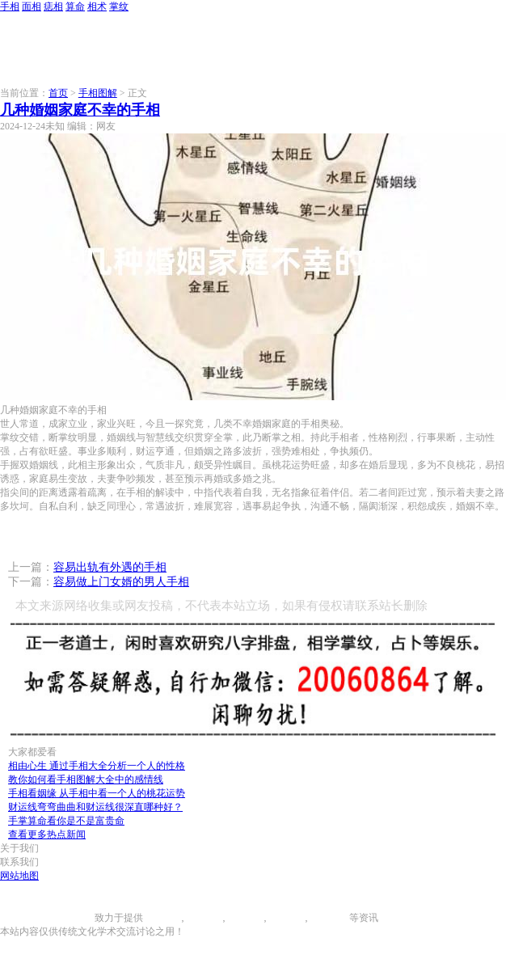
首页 (58, 93)
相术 (97, 6)
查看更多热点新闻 (47, 834)
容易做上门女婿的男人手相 (121, 582)
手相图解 (98, 93)
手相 (10, 6)
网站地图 (19, 876)
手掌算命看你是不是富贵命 (66, 821)
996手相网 (73, 918)
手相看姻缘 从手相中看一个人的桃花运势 (97, 793)
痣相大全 (245, 918)
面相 (32, 6)
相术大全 (330, 918)
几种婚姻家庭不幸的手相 (80, 110)
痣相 (53, 6)
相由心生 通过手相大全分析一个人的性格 (97, 766)
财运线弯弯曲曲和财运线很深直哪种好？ (95, 807)
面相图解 (204, 918)
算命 (75, 6)
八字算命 (286, 918)
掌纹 (119, 6)
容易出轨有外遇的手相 (110, 567)
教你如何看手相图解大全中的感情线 (86, 779)
